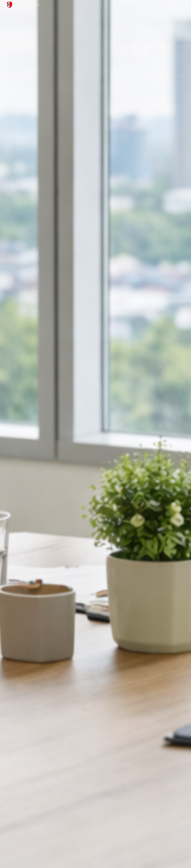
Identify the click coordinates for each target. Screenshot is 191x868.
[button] (187, 5)
